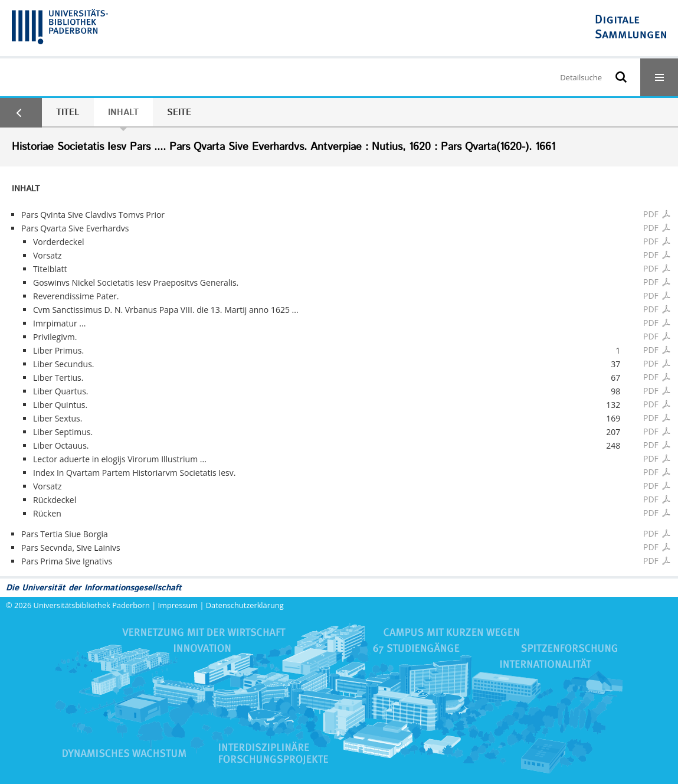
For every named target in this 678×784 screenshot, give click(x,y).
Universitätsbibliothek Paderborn (92, 605)
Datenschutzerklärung (245, 605)
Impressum (178, 605)
